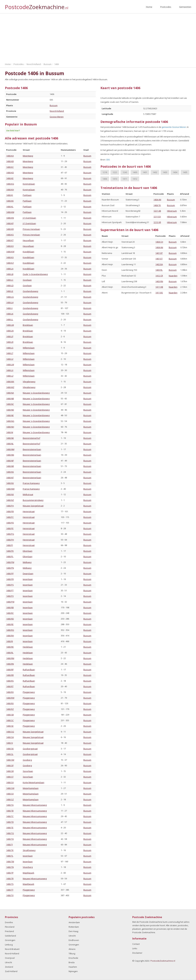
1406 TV (10, 895)
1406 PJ (10, 545)
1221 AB (157, 211)
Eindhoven (74, 940)
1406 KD (10, 173)
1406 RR (10, 675)
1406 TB (10, 811)
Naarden (173, 276)
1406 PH (10, 540)
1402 (155, 172)
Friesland (9, 931)
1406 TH (10, 839)
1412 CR (159, 276)
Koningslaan (29, 184)
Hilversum (172, 211)
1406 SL (10, 754)
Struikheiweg (29, 850)
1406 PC (10, 517)
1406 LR (10, 342)
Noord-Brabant (12, 949)
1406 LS (10, 348)
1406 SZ (10, 799)
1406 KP (10, 223)
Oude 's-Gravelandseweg (35, 274)
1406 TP (10, 873)
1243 (125, 172)
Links (135, 948)
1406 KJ (10, 195)
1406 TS (10, 884)
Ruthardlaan (29, 670)
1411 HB (159, 287)
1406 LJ (9, 308)
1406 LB (10, 274)
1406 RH (10, 636)
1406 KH (10, 190)
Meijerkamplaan (31, 788)
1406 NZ (10, 500)
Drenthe (9, 922)
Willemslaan (29, 348)
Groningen (10, 940)
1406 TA (10, 805)
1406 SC (10, 720)
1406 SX (10, 794)
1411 (125, 179)
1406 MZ (10, 387)
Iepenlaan (28, 579)
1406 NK (10, 438)
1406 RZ (10, 709)
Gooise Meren (57, 117)
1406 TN (10, 867)
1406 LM (10, 325)
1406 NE (10, 415)
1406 (105, 179)
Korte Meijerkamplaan (34, 782)
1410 (115, 179)
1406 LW (10, 365)
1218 (105, 172)
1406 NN (10, 455)
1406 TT (10, 890)
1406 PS (10, 585)
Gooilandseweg (30, 291)
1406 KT (10, 240)
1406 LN (10, 331)
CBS (108, 160)
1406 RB (10, 607)
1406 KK (10, 201)
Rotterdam (74, 927)
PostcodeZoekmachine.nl (163, 961)
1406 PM (10, 562)
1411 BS (159, 293)
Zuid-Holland (11, 971)
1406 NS (10, 472)
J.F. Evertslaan (29, 218)
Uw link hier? (13, 131)
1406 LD (10, 285)
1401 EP (159, 253)
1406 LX (10, 370)
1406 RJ (10, 641)
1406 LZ (10, 376)
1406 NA (10, 393)
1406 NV (10, 483)
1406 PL (10, 557)
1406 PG (10, 534)
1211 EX (157, 217)
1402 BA (159, 264)
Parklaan (27, 195)
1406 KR (10, 229)
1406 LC (10, 280)
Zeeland (9, 967)
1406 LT (10, 353)
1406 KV (10, 246)
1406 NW (10, 489)
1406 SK (10, 749)
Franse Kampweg (31, 483)
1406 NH (10, 427)
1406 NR (10, 466)
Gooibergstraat (30, 749)
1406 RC (10, 613)
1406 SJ (10, 743)
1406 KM (10, 212)
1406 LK (10, 314)
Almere (72, 949)
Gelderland (10, 936)
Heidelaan (28, 647)
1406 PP (10, 574)
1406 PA (10, 506)
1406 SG (10, 732)
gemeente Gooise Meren (174, 127)
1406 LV (10, 359)
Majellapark (29, 873)
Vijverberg (28, 867)
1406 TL (10, 856)
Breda (72, 962)
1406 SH (10, 737)
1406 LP (10, 336)
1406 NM (10, 449)
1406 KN (10, 218)
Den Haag (73, 931)
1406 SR (10, 771)
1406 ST (10, 777)
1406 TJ (9, 845)
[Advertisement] (98, 37)
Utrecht (8, 962)
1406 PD (10, 523)
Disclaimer (137, 953)
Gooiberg (27, 760)
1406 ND (10, 410)
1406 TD (10, 822)
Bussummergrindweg (33, 500)
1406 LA (10, 269)
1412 (135, 179)
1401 (145, 172)
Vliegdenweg (29, 382)
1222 (115, 172)
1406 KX (10, 257)
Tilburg (72, 953)
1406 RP (10, 670)
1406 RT (10, 686)
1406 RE (10, 624)
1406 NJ (10, 432)
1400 (135, 172)
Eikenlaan (28, 551)
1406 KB (10, 161)
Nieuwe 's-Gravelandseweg (36, 393)
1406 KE (10, 178)
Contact (136, 944)
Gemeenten (185, 7)
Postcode (37, 6)
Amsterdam (74, 922)
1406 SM (10, 760)
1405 (185, 172)
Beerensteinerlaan (32, 449)
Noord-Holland (57, 111)
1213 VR (157, 222)
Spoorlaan (28, 771)
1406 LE (10, 291)
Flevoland (10, 927)
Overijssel (10, 958)
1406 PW (10, 602)
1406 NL (10, 444)
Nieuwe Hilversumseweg (35, 805)
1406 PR (10, 579)
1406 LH (10, 302)
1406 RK (10, 647)
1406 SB (10, 715)
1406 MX (10, 382)
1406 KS (10, 235)
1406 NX (10, 494)
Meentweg (28, 156)
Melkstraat (28, 494)
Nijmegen (73, 971)
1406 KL (10, 207)
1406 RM (10, 658)
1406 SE (10, 726)
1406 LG (10, 297)
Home (149, 7)
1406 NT (10, 478)
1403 (165, 172)
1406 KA (10, 156)
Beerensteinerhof (31, 438)
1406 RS (10, 681)
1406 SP (10, 765)
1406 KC (10, 167)
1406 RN (10, 664)
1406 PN (10, 568)
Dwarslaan (28, 574)
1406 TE (10, 828)
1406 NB (10, 399)
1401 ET (159, 259)
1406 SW (10, 788)
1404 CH (159, 242)
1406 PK (10, 551)
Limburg (9, 945)
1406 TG (10, 833)
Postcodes (166, 7)
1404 (175, 172)
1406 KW (10, 252)
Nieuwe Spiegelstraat (33, 506)
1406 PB (10, 511)
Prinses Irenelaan (31, 229)
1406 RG (10, 630)
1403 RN (159, 281)
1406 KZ (10, 263)
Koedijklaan (29, 252)
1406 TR (10, 879)
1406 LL (10, 319)
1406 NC (10, 404)
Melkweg (27, 562)
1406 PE (10, 528)
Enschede (73, 958)
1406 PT (10, 591)
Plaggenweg (29, 692)
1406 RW (10, 698)
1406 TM (10, 862)
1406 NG (10, 421)
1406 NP (10, 461)
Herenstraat (29, 511)
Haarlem (73, 967)
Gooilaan (27, 280)
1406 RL (10, 653)
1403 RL (159, 270)
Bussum (54, 105)
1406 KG (10, 184)
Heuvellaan (28, 240)
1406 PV (10, 596)
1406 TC (10, 816)
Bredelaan (28, 325)
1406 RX (10, 703)
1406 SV (10, 782)
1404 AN (157, 200)
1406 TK (10, 850)
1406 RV (10, 692)
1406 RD (10, 619)
